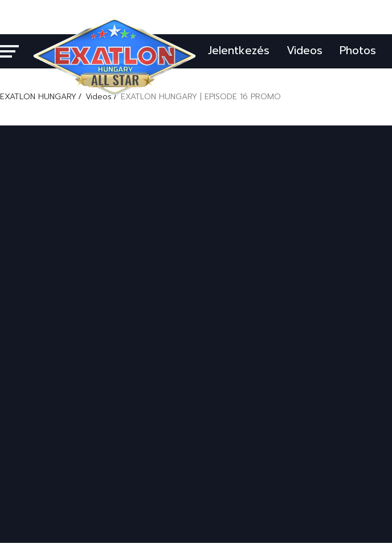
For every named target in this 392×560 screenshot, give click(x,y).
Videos (305, 50)
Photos (358, 50)
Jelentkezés (239, 50)
